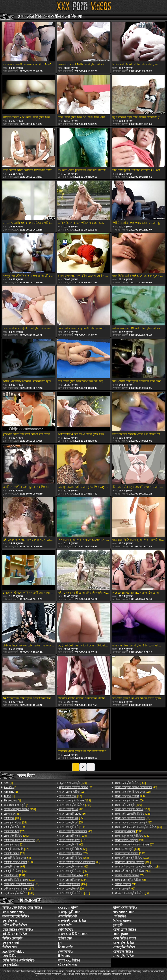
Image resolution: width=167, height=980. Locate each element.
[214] (133, 871)
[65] (15, 823)
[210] (129, 840)
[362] (16, 836)
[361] (75, 805)
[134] (73, 880)
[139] (20, 809)
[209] (74, 853)
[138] (19, 862)
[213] (19, 880)
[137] (14, 875)
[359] (128, 831)
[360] (128, 805)
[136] (132, 809)
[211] (126, 884)
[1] (8, 783)
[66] (22, 840)
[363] (130, 783)
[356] (130, 796)
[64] (17, 858)
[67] (17, 805)
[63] (14, 845)
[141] (19, 893)
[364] (74, 858)
